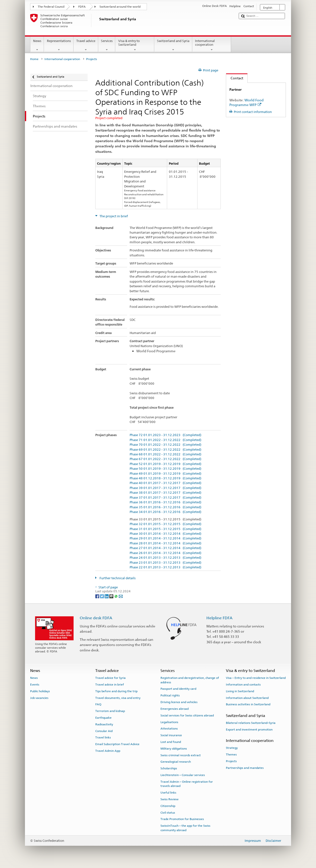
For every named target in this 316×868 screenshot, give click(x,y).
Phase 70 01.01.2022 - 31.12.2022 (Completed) (165, 445)
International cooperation (212, 45)
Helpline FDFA (219, 618)
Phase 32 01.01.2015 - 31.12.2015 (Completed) (165, 524)
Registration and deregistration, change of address (190, 680)
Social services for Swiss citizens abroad (187, 715)
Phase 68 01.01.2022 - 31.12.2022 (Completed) (165, 454)
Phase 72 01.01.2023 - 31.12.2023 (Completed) (165, 435)
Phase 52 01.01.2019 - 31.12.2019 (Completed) (165, 464)
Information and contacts (243, 685)
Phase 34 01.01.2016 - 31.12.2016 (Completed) (165, 512)
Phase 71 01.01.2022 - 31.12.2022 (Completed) (165, 440)
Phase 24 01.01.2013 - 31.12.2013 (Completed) (165, 558)
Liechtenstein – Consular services (183, 775)
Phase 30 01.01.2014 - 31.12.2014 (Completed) (165, 534)
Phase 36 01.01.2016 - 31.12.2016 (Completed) (165, 502)
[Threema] (112, 596)
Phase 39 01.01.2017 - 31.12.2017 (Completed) (165, 488)
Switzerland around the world (120, 7)
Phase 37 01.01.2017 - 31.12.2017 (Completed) (165, 498)
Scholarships (169, 768)
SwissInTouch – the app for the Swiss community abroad (185, 828)
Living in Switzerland (240, 691)
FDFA (82, 7)
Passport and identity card (178, 689)
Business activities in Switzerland (248, 704)
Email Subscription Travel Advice (117, 744)
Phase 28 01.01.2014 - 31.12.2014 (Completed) (165, 543)
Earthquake (103, 718)
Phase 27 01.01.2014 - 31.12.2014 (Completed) (165, 548)
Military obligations (174, 749)
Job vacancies (39, 698)
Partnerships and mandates (245, 768)
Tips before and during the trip (116, 691)
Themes (231, 755)
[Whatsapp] (116, 596)
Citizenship (168, 806)
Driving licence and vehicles (179, 702)
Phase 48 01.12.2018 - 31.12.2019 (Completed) (165, 478)
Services (107, 45)
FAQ (98, 704)
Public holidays (40, 691)
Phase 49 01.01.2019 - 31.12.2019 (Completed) (165, 474)
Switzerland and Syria (173, 45)
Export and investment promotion (249, 730)
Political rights (170, 695)
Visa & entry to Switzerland (135, 45)
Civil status (168, 812)
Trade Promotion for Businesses (182, 819)
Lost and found (171, 742)
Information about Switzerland (247, 698)
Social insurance (171, 735)
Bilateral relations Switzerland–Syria (251, 723)
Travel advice (86, 45)
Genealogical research (176, 762)
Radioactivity (104, 724)
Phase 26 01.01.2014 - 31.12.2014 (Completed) (165, 553)
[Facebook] (98, 596)
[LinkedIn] (107, 596)
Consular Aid (104, 731)
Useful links (168, 793)
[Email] (121, 596)
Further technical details (117, 578)
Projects (231, 761)
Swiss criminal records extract (181, 755)
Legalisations (169, 722)
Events (35, 685)
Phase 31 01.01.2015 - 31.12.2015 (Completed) (165, 529)
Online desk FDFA (96, 618)
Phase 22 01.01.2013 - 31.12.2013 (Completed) (165, 567)
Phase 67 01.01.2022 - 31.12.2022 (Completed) (165, 459)
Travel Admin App (108, 751)
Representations (59, 45)
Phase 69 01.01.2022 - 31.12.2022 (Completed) (165, 450)
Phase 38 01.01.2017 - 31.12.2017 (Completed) (165, 493)
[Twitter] (102, 596)
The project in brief (113, 216)
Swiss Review (169, 799)
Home (34, 59)
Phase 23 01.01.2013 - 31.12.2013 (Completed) (165, 563)
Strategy (232, 748)
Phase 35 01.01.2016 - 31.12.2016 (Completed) (165, 507)
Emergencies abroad (175, 709)
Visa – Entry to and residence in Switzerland (256, 678)
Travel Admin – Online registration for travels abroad (187, 784)
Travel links (103, 737)
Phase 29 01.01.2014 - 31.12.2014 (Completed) (165, 538)
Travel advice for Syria (110, 678)
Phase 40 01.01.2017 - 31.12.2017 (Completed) (165, 483)
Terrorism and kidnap (110, 711)
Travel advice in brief (110, 685)
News (37, 45)
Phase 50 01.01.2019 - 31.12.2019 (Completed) (165, 469)
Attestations (169, 729)
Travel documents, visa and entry (118, 698)
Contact (235, 78)
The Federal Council (51, 7)
